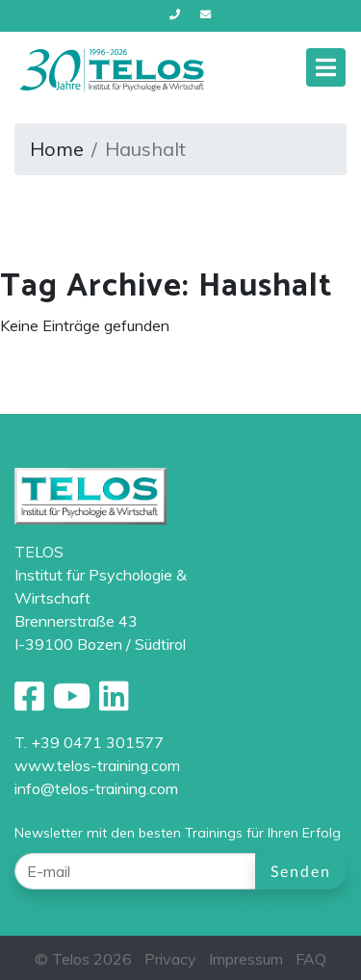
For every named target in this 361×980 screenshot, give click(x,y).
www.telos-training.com (97, 765)
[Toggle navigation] (326, 67)
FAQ (311, 959)
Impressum (246, 959)
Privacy (170, 959)
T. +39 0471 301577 (89, 742)
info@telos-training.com (96, 788)
